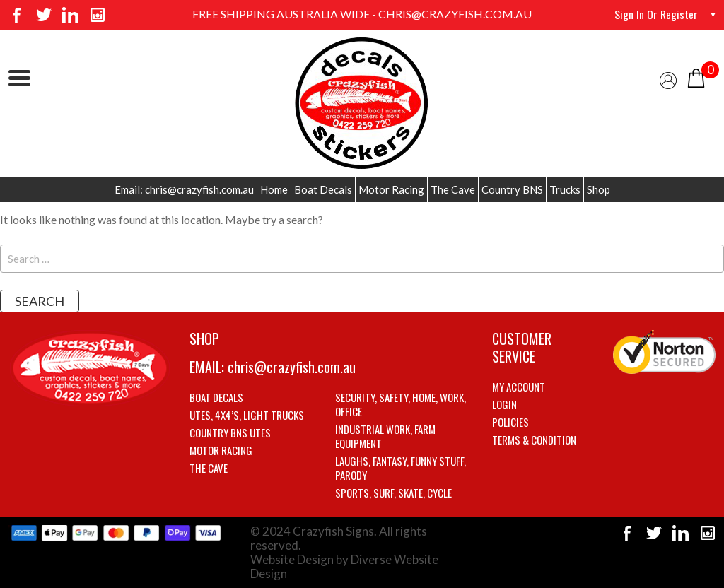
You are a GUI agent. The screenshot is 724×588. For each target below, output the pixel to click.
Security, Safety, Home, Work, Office (401, 404)
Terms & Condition (534, 440)
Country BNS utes (230, 433)
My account (519, 387)
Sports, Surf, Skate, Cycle (393, 493)
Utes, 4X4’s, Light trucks (247, 415)
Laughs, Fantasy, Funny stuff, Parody (401, 468)
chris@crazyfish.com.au (292, 367)
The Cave (453, 189)
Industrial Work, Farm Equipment (385, 436)
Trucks (565, 189)
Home (274, 189)
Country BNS (512, 189)
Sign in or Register (656, 14)
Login (504, 404)
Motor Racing (391, 189)
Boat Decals (323, 189)
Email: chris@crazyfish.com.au (184, 189)
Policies (510, 422)
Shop (599, 189)
